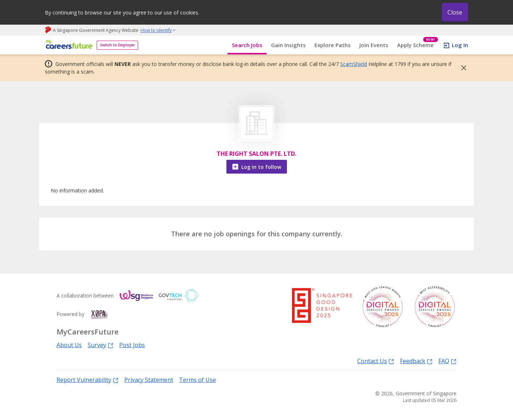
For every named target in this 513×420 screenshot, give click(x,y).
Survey (101, 345)
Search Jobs (247, 45)
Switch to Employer (117, 45)
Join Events (374, 45)
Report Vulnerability (87, 380)
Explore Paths (333, 45)
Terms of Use (197, 380)
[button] (462, 68)
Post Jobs (132, 345)
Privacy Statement (149, 380)
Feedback (416, 361)
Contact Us (376, 361)
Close (455, 12)
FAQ (447, 361)
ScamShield (354, 64)
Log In (460, 45)
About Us (69, 345)
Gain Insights (288, 45)
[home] (68, 45)
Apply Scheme (418, 45)
